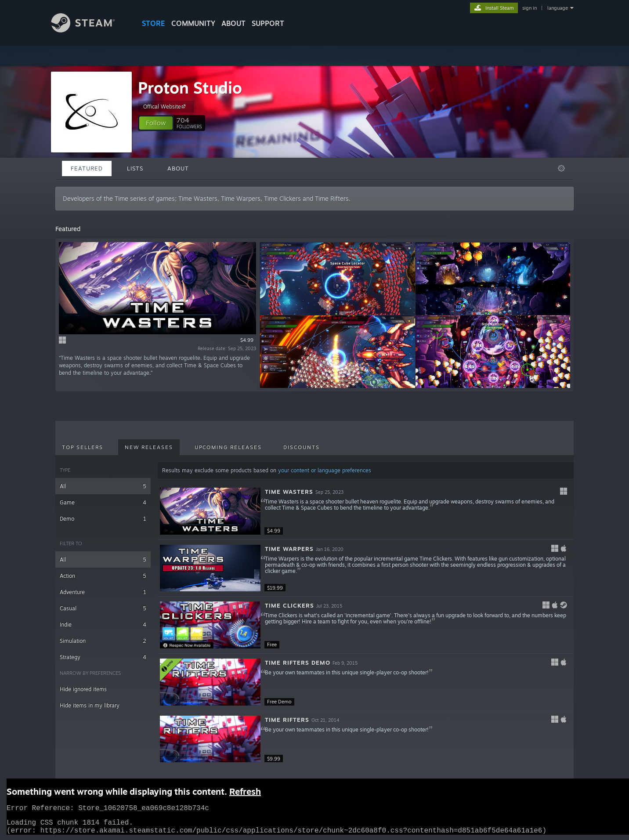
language (558, 8)
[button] (156, 123)
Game (103, 502)
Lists (135, 168)
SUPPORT (268, 23)
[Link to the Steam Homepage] (90, 30)
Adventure (103, 592)
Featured (87, 168)
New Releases (149, 447)
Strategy (103, 657)
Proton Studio (190, 88)
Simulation (103, 641)
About (233, 23)
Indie (103, 625)
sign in (530, 8)
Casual (103, 608)
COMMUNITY (193, 23)
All (103, 486)
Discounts (302, 447)
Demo (103, 519)
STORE (154, 23)
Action (103, 576)
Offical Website (166, 106)
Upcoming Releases (228, 447)
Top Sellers (83, 447)
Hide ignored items (83, 689)
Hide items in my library (90, 705)
